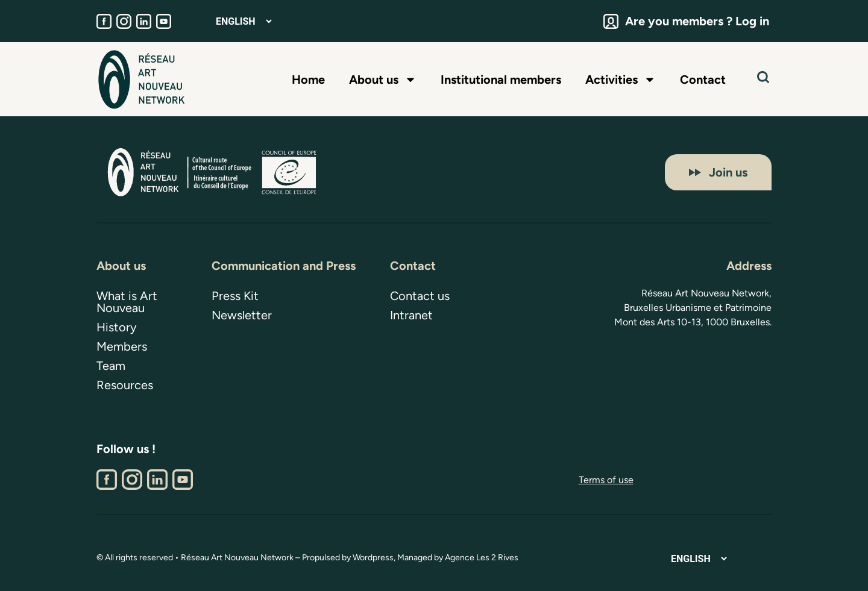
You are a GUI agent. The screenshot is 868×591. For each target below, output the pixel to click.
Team (111, 366)
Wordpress (373, 558)
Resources (125, 385)
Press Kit (235, 296)
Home (308, 80)
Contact (703, 80)
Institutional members (501, 80)
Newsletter (242, 315)
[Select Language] (244, 21)
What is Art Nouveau (127, 302)
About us (383, 80)
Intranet (411, 315)
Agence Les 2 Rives (482, 558)
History (117, 327)
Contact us (420, 296)
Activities (621, 80)
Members (122, 346)
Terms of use (606, 480)
